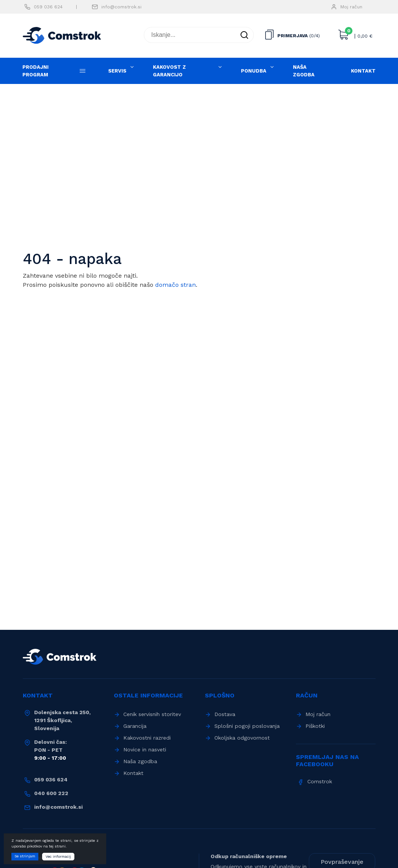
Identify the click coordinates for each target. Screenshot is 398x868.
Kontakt (363, 71)
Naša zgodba (304, 71)
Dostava (225, 714)
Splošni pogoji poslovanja (247, 726)
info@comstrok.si (121, 7)
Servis (117, 71)
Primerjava (293, 36)
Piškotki (315, 726)
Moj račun (351, 7)
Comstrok (320, 781)
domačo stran (175, 285)
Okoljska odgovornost (242, 738)
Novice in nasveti (145, 749)
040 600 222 (51, 793)
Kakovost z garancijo (169, 71)
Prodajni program (35, 71)
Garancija (135, 726)
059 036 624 (48, 7)
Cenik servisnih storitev (152, 714)
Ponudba (254, 71)
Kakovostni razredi (147, 738)
